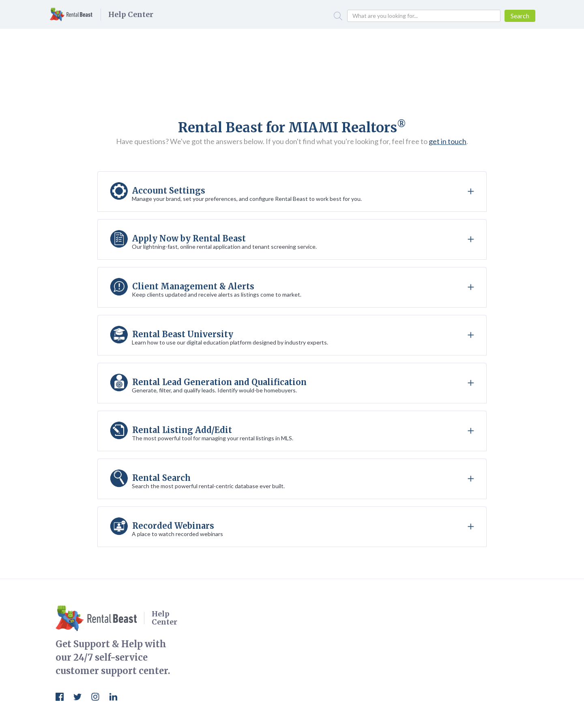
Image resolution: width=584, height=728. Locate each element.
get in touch (448, 141)
